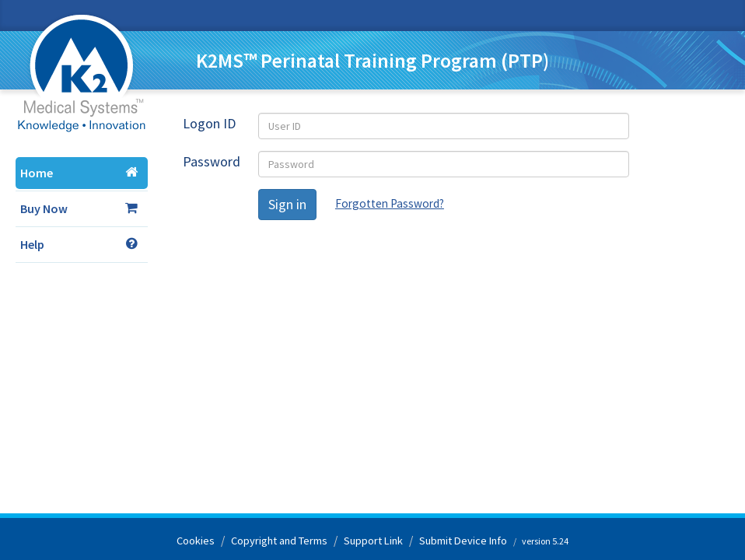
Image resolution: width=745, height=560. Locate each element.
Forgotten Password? (390, 203)
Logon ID (209, 123)
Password (212, 161)
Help (80, 244)
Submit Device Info (463, 541)
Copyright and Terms (279, 541)
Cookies (196, 541)
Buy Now (80, 208)
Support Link (373, 541)
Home (80, 173)
